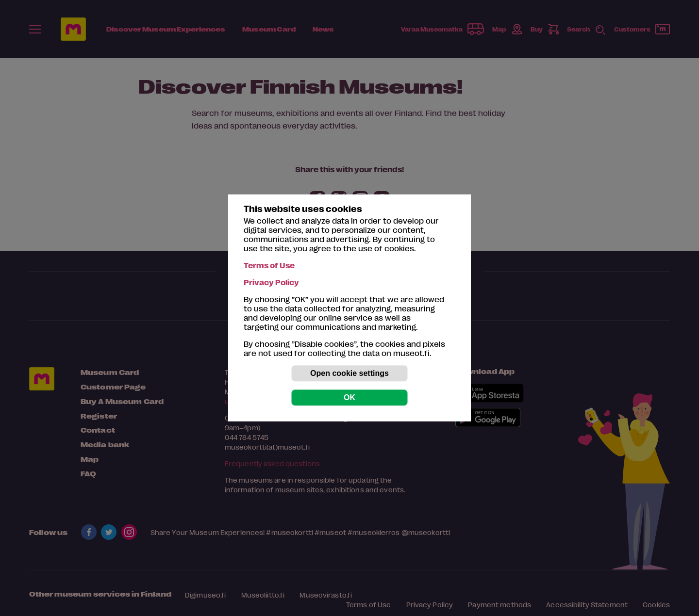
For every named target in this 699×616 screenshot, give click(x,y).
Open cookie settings (349, 373)
